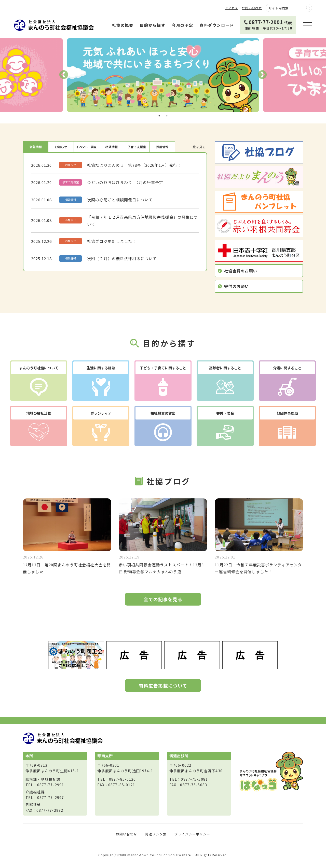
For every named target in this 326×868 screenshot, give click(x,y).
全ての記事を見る (163, 599)
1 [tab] (159, 116)
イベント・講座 (86, 147)
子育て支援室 (137, 147)
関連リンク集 (156, 834)
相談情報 (112, 147)
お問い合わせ (252, 8)
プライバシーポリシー (192, 834)
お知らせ (61, 147)
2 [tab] (167, 116)
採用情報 (162, 147)
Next (262, 75)
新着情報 (36, 147)
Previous (64, 75)
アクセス (232, 8)
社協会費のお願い (241, 271)
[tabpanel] (163, 75)
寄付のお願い (236, 286)
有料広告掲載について (163, 685)
